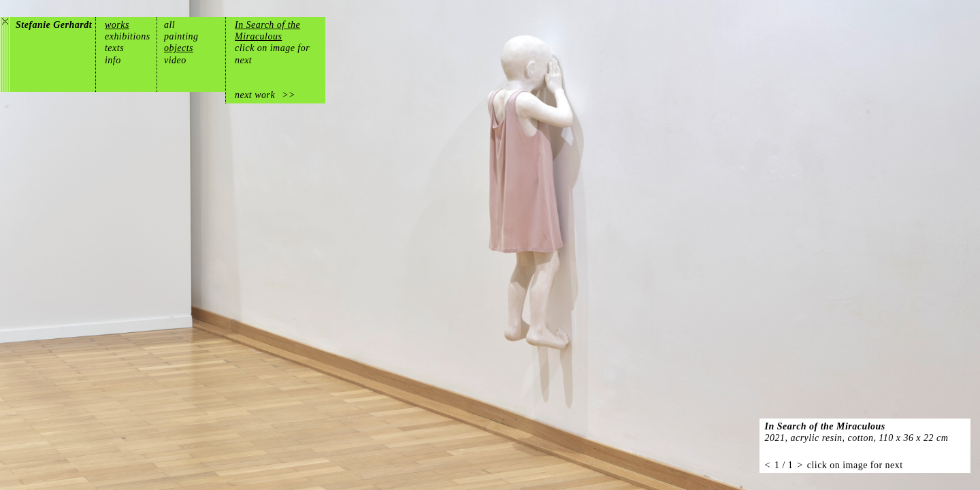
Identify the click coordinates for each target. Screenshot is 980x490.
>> (289, 95)
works (117, 25)
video (175, 60)
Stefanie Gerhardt (54, 25)
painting (181, 36)
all (169, 25)
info (113, 60)
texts (114, 48)
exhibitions (128, 36)
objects (179, 48)
